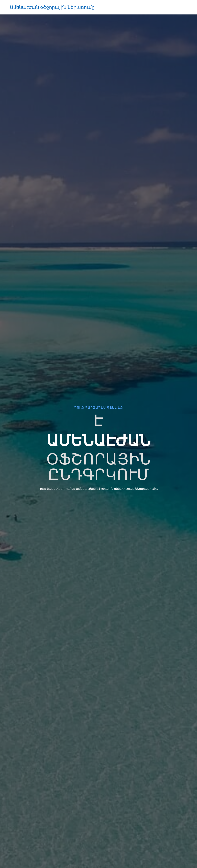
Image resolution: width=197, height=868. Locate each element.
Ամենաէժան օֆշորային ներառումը (52, 7)
